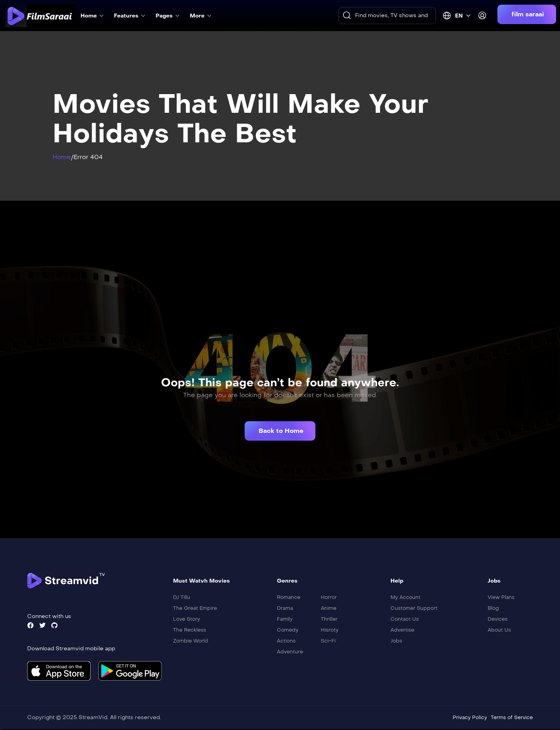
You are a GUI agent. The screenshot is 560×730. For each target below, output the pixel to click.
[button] (527, 14)
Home (62, 157)
